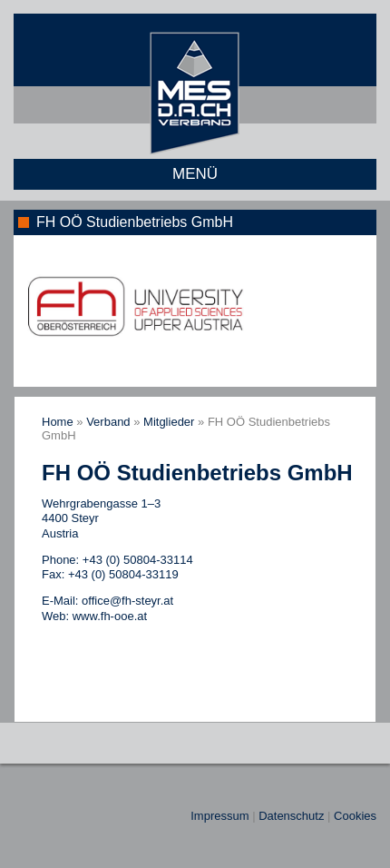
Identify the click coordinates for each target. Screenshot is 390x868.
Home (58, 422)
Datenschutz (291, 816)
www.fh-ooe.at (110, 616)
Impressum (219, 816)
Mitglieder (169, 422)
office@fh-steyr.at (127, 601)
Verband (108, 422)
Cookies (355, 816)
